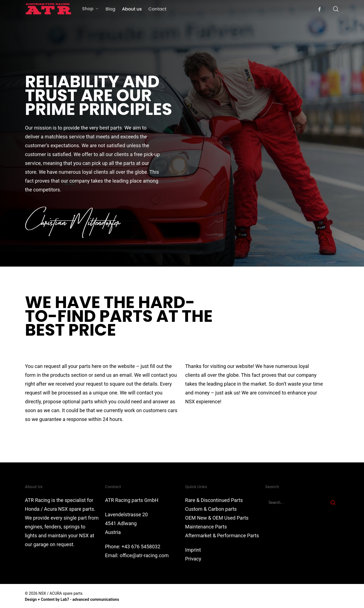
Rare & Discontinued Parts (214, 500)
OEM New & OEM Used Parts (217, 518)
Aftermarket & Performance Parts (222, 535)
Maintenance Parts (206, 527)
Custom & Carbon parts (211, 509)
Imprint (193, 550)
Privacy (193, 559)
